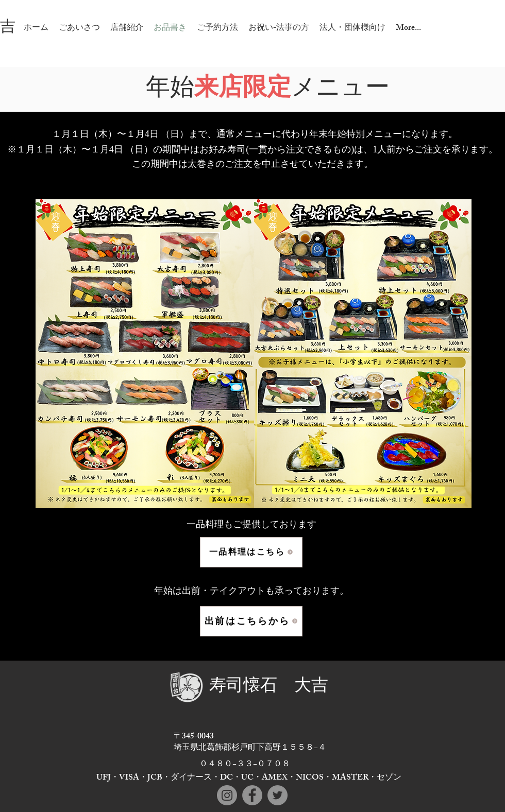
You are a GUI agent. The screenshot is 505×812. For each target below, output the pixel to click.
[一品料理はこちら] (251, 552)
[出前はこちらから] (251, 621)
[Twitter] (277, 795)
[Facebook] (252, 795)
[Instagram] (227, 795)
